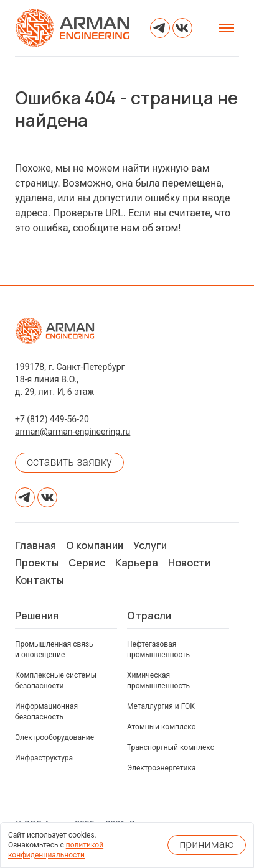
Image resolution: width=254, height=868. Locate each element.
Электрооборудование (54, 737)
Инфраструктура (44, 758)
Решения (37, 616)
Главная (35, 545)
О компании (95, 545)
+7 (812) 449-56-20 (52, 419)
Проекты (37, 563)
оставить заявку (69, 462)
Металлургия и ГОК (161, 706)
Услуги (150, 545)
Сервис (87, 563)
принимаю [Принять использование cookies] (207, 844)
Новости (189, 563)
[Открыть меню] (227, 28)
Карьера (137, 563)
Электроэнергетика (162, 768)
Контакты (39, 580)
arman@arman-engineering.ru (73, 432)
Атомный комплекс (161, 727)
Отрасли (149, 616)
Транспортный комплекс (171, 747)
